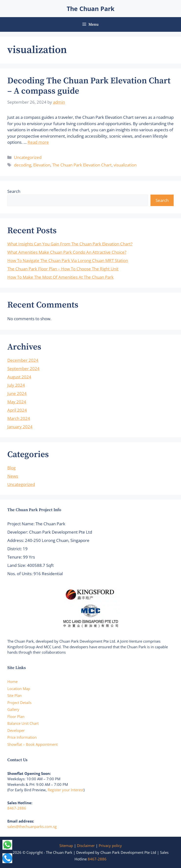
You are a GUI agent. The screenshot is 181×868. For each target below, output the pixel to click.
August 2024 (19, 377)
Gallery (13, 709)
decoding (23, 165)
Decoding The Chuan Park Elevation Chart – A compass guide (89, 86)
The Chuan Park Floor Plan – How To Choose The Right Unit (63, 269)
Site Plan (15, 695)
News (13, 476)
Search (14, 191)
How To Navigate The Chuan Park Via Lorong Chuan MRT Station (68, 260)
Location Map (19, 689)
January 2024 (20, 427)
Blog (11, 468)
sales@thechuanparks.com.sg (32, 826)
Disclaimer (86, 846)
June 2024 (17, 393)
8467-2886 (17, 808)
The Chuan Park (91, 9)
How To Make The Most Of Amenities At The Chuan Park (60, 277)
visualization (125, 165)
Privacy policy (110, 846)
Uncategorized (28, 157)
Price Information (22, 737)
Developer (16, 730)
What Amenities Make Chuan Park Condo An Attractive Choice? (67, 252)
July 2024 (16, 385)
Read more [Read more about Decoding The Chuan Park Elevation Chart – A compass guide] (38, 142)
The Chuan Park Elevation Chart (82, 165)
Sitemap (66, 846)
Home (12, 681)
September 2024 (23, 368)
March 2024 (19, 418)
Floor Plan (16, 716)
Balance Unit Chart (23, 723)
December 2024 (23, 360)
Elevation (42, 165)
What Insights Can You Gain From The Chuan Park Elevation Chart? (70, 244)
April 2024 (17, 410)
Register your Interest (66, 790)
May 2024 (17, 402)
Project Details (19, 703)
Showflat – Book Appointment (32, 744)
